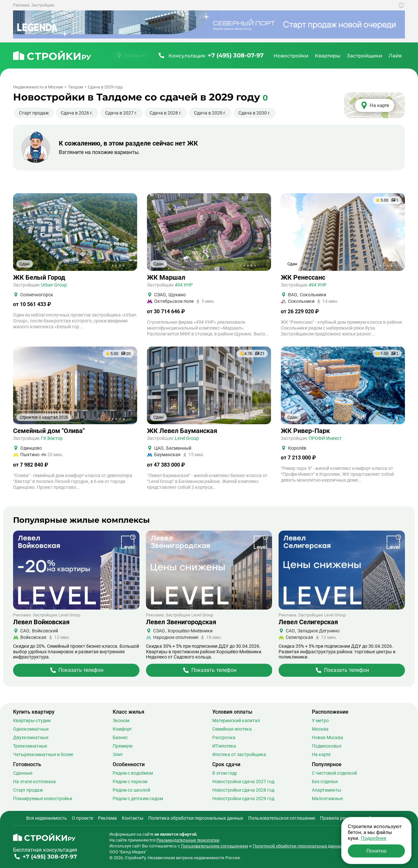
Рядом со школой (131, 790)
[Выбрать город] (131, 55)
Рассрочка (224, 737)
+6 (128, 419)
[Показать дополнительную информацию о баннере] (401, 5)
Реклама (107, 818)
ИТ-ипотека (224, 746)
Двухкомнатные (31, 737)
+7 (396, 266)
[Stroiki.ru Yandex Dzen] (401, 838)
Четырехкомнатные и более (43, 754)
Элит (118, 754)
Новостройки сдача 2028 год (243, 790)
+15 (261, 266)
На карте (321, 754)
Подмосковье (327, 746)
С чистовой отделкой (334, 773)
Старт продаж (34, 113)
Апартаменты (327, 790)
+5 (128, 266)
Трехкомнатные (30, 746)
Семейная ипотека (232, 729)
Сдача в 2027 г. (121, 113)
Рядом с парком (130, 782)
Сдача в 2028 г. (166, 113)
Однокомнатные (31, 729)
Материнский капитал (236, 721)
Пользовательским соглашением (215, 846)
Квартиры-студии (32, 721)
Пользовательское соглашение (282, 818)
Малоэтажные (327, 798)
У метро (320, 721)
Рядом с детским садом (138, 798)
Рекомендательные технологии (188, 840)
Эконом (121, 721)
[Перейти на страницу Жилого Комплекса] (76, 670)
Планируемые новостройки (43, 798)
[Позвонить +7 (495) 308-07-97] (210, 55)
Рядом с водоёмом (133, 773)
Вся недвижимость (47, 818)
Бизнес (120, 737)
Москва (320, 729)
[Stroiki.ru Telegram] (379, 838)
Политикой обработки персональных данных (298, 846)
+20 (261, 419)
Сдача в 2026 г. (77, 113)
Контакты (133, 818)
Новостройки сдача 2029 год (243, 798)
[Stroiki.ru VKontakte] (390, 838)
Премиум (122, 746)
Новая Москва (328, 737)
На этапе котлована (34, 782)
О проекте (82, 818)
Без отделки (325, 782)
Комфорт (122, 729)
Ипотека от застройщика (239, 754)
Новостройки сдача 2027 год (243, 782)
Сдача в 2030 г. (255, 113)
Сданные (23, 773)
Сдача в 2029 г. (210, 113)
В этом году (225, 773)
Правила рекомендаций (346, 818)
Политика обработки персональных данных (196, 818)
